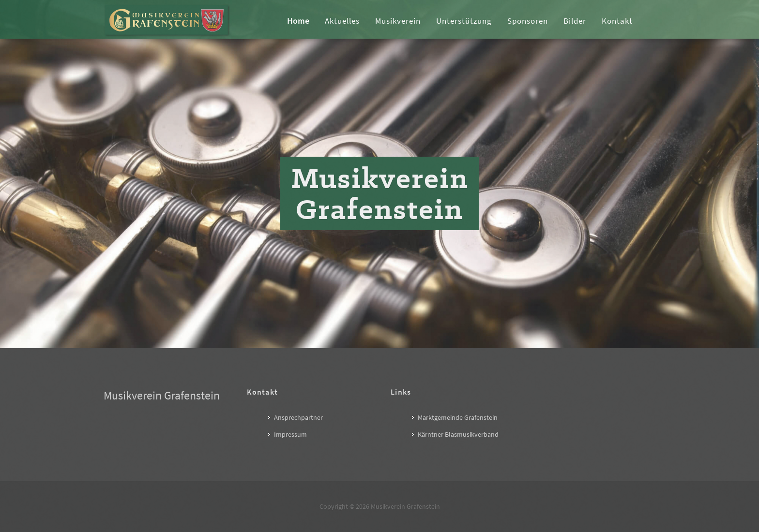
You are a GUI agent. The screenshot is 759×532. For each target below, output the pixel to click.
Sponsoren (528, 21)
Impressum (290, 434)
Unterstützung (464, 21)
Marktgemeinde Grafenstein (458, 417)
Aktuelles (342, 21)
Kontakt (617, 21)
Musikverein (398, 21)
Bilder (575, 21)
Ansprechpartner (298, 417)
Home (298, 21)
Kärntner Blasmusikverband (458, 434)
